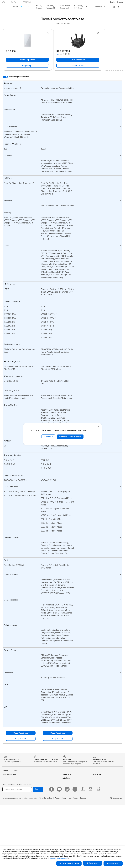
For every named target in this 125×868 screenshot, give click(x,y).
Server (34, 821)
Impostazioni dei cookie (69, 863)
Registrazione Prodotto (71, 803)
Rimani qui (48, 437)
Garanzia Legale (68, 814)
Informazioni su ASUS (100, 774)
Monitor (5, 825)
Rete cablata (37, 818)
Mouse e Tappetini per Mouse (43, 832)
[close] (98, 426)
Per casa (5, 778)
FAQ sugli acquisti (69, 818)
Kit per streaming (38, 843)
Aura (64, 788)
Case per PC (36, 777)
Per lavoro (6, 781)
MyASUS (66, 810)
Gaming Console (8, 814)
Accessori (6, 796)
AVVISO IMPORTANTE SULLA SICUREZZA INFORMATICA (104, 789)
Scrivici (65, 800)
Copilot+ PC (7, 803)
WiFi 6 (34, 803)
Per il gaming (7, 792)
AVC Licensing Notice (70, 774)
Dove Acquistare (27, 55)
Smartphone (7, 811)
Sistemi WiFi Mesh (39, 814)
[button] (3, 3)
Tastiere (35, 829)
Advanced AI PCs (69, 781)
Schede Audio (37, 774)
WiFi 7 (34, 800)
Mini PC (5, 844)
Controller (36, 840)
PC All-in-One (7, 833)
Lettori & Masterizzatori (40, 788)
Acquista (96, 798)
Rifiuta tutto (93, 863)
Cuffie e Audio (37, 836)
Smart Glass (7, 829)
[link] (63, 3)
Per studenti (7, 789)
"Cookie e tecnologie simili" (59, 858)
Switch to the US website (70, 437)
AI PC (5, 800)
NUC (4, 840)
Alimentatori (36, 785)
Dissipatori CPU (38, 781)
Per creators (7, 785)
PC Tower (6, 836)
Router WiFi (36, 807)
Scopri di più (27, 61)
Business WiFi (37, 810)
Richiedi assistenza (69, 796)
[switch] (5, 73)
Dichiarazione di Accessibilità (103, 785)
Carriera (96, 777)
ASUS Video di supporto (71, 807)
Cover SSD (36, 792)
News (95, 781)
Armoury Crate (68, 785)
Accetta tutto (113, 863)
